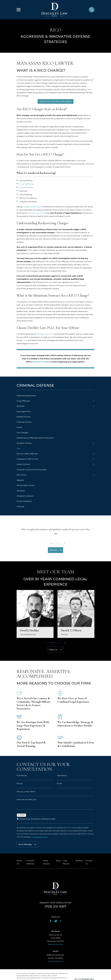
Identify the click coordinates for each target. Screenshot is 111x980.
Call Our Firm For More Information (56, 101)
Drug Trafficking (27, 184)
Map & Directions (55, 945)
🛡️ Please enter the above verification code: (36, 819)
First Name (22, 776)
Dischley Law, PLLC (36, 213)
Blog (58, 861)
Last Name (62, 776)
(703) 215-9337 (55, 907)
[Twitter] (61, 922)
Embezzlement (26, 188)
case (25, 340)
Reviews (79, 861)
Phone (20, 784)
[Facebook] (50, 922)
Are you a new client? (26, 792)
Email (59, 784)
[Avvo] (55, 922)
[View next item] (65, 543)
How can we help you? (27, 799)
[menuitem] (55, 396)
